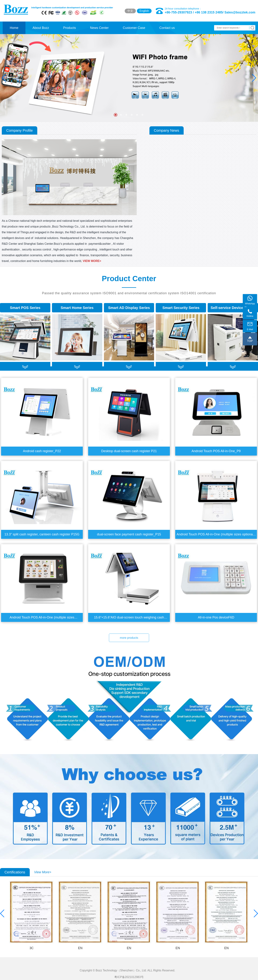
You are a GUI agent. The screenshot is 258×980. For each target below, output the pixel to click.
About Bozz (41, 28)
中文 (130, 11)
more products (129, 638)
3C (31, 948)
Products (69, 28)
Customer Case (134, 28)
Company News (167, 130)
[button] (254, 78)
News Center (99, 28)
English (144, 11)
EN (80, 948)
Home (14, 28)
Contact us (167, 28)
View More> (43, 872)
